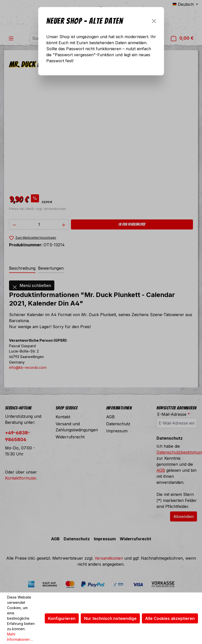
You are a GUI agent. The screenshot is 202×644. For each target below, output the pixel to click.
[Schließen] (154, 21)
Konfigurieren (62, 618)
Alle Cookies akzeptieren (170, 618)
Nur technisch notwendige (110, 618)
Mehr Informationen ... (20, 637)
